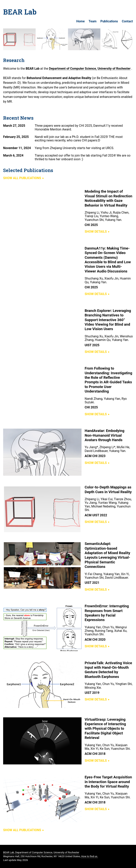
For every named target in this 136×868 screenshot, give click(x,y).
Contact (127, 21)
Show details (96, 232)
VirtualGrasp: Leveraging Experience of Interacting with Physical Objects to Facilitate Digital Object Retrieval (105, 729)
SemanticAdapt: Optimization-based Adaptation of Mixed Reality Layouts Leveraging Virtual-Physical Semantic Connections (107, 555)
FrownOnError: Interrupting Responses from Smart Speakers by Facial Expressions (107, 613)
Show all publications (22, 178)
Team (92, 21)
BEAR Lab (20, 12)
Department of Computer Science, (73, 69)
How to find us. (89, 856)
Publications (109, 21)
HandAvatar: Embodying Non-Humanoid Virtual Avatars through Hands (105, 435)
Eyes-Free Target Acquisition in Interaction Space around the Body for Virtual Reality (108, 782)
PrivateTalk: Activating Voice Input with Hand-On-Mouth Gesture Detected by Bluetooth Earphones (108, 670)
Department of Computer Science (34, 853)
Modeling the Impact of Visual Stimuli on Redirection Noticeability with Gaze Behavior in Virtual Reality (108, 198)
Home (80, 21)
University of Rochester (114, 69)
